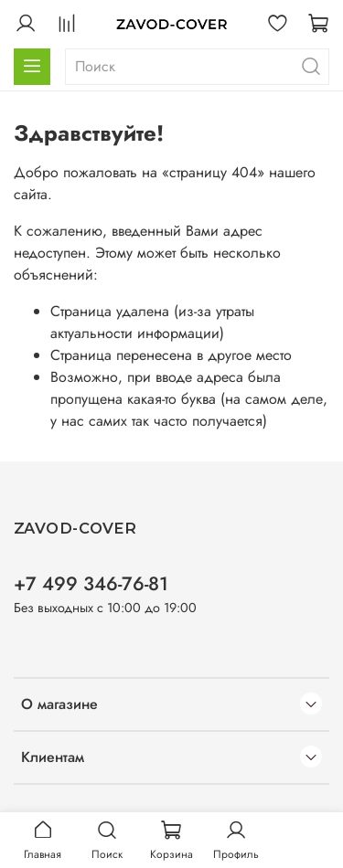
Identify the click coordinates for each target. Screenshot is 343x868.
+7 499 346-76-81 (91, 584)
